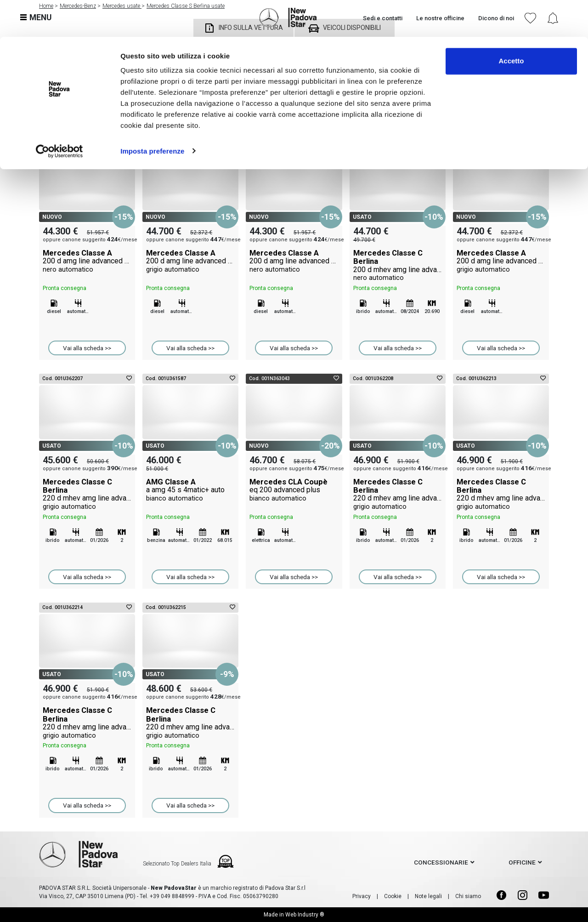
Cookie (393, 896)
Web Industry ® (305, 915)
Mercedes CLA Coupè (294, 490)
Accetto (511, 24)
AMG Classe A (190, 490)
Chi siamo (468, 896)
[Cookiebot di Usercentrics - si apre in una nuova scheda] (59, 114)
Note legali (428, 896)
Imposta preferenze (152, 114)
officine (522, 862)
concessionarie (441, 862)
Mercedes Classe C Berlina (398, 265)
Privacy (362, 896)
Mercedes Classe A (87, 261)
